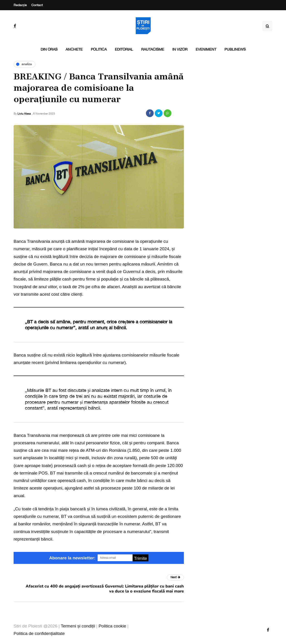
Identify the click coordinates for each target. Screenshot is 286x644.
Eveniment (206, 49)
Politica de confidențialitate (39, 633)
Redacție (20, 5)
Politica (99, 49)
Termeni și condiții (78, 626)
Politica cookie (112, 626)
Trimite (140, 558)
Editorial (124, 49)
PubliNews (235, 49)
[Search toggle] (267, 26)
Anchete (74, 49)
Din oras (49, 49)
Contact (37, 5)
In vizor (180, 49)
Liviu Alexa (24, 114)
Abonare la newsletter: (72, 558)
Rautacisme (153, 49)
